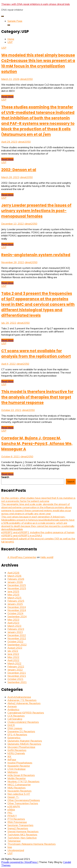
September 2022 (17, 645)
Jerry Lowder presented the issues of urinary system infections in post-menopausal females (36, 211)
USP (4, 48)
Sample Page (15, 21)
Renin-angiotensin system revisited (36, 255)
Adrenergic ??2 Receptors (22, 700)
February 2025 (16, 601)
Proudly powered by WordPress (19, 862)
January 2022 (15, 670)
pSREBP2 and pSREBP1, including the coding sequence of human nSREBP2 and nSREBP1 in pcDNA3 (38, 534)
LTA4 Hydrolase (17, 769)
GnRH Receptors (17, 750)
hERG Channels (16, 753)
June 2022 (13, 654)
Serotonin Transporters (20, 825)
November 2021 (17, 676)
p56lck (11, 810)
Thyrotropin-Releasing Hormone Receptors (32, 844)
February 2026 (16, 579)
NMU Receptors (17, 788)
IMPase (12, 759)
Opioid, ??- (13, 797)
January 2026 (15, 582)
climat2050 (26, 79)
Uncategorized (16, 850)
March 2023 (14, 626)
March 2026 (14, 576)
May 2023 (13, 620)
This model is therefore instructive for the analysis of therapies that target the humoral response (37, 397)
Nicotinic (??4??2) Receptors (23, 781)
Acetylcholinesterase (19, 697)
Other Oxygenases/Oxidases (24, 800)
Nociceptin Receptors (19, 791)
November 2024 (17, 610)
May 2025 (13, 595)
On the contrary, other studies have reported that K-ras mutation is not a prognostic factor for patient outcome (38, 499)
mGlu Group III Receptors (21, 775)
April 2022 (13, 660)
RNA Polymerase (17, 822)
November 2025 (17, 588)
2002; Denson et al (19, 170)
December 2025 (17, 585)
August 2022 (15, 648)
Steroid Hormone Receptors (23, 831)
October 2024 (15, 613)
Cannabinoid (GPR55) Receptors (26, 713)
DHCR (11, 725)
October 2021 (15, 679)
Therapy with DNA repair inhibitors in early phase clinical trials (36, 4)
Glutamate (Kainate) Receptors (25, 741)
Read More (7, 96)
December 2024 (17, 607)
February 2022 (16, 666)
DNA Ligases (15, 728)
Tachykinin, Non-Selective (22, 838)
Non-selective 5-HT (19, 794)
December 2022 (17, 635)
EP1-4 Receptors (17, 734)
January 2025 (15, 604)
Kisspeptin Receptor (19, 766)
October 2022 (15, 641)
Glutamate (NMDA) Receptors (24, 744)
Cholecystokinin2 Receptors (23, 722)
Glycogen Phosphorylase (21, 747)
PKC (10, 813)
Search (5, 477)
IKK (9, 756)
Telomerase (14, 841)
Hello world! (47, 557)
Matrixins (13, 772)
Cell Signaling (15, 719)
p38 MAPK (14, 806)
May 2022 (13, 657)
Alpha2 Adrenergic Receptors (24, 703)
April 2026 (13, 573)
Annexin (12, 706)
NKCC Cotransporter (19, 784)
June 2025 (13, 591)
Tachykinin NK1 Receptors (22, 835)
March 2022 (14, 663)
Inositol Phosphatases (20, 763)
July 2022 (13, 651)
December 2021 (17, 673)
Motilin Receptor (17, 778)
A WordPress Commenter (22, 557)
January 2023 (15, 632)
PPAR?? (12, 816)
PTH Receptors (16, 819)
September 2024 (17, 616)
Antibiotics (13, 709)
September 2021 (17, 682)
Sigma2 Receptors (18, 828)
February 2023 (16, 629)
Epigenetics (14, 738)
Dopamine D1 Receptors (21, 731)
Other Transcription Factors (23, 803)
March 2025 (14, 598)
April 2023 (13, 623)
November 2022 (17, 638)
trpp (10, 847)
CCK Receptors (16, 716)
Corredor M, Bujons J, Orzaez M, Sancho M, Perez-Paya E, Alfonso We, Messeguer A (37, 444)
